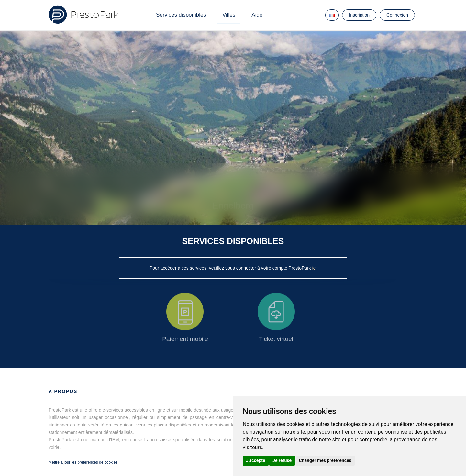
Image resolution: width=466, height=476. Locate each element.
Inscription (359, 15)
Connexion (397, 15)
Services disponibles (181, 15)
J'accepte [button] (256, 460)
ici (314, 268)
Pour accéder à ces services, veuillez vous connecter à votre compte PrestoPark (231, 268)
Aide (257, 15)
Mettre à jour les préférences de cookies (83, 462)
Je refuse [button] (282, 460)
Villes (229, 15)
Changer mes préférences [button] (325, 460)
